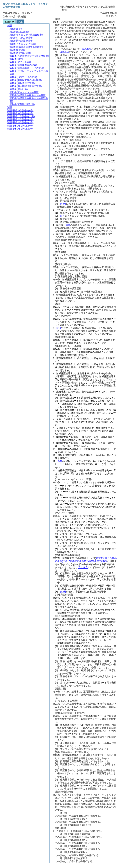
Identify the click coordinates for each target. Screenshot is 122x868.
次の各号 (87, 49)
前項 (68, 225)
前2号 (63, 204)
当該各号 (64, 52)
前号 (62, 216)
